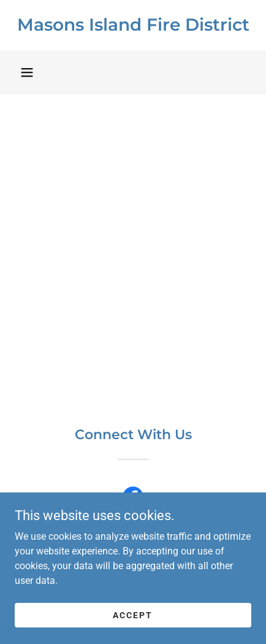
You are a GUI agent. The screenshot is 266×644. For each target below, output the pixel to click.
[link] (133, 25)
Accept (133, 615)
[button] (27, 72)
